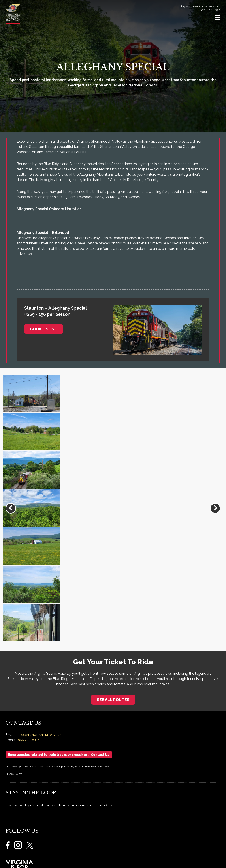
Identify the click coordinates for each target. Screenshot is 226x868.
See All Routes (113, 700)
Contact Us (100, 755)
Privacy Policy (14, 774)
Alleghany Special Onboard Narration (49, 209)
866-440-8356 (210, 10)
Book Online (44, 329)
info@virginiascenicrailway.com (200, 6)
